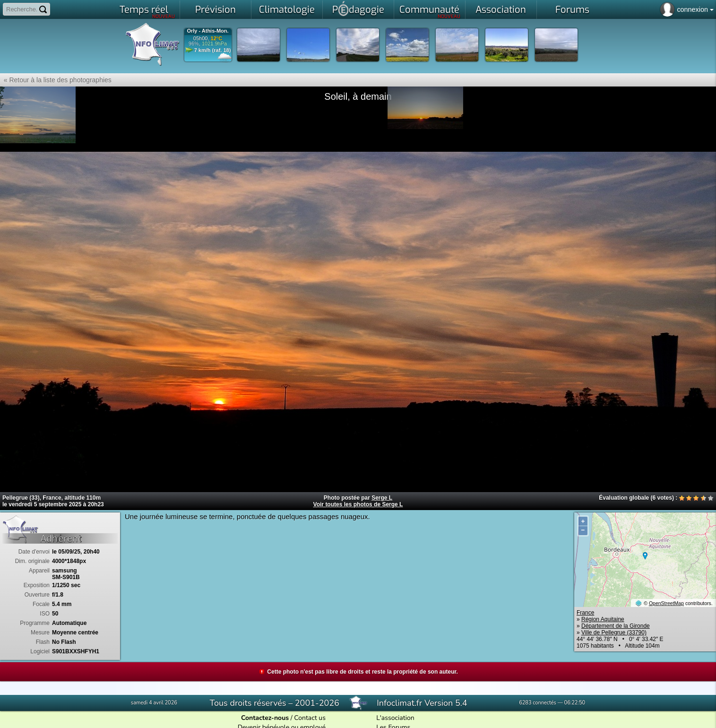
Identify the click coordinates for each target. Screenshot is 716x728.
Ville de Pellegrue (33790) (614, 633)
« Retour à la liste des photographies (56, 80)
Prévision (216, 10)
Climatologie (287, 10)
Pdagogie (358, 9)
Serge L (382, 498)
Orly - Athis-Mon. (207, 31)
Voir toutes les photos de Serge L (358, 504)
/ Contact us (283, 718)
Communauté (430, 11)
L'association (395, 718)
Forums (572, 10)
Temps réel (147, 11)
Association (501, 10)
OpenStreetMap (666, 603)
